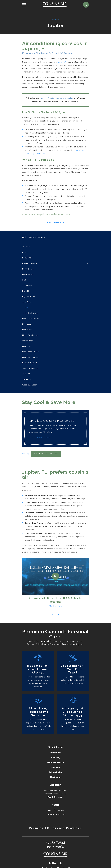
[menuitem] (55, 247)
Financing (55, 757)
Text (31, 438)
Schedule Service (55, 762)
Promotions (55, 753)
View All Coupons (46, 454)
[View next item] (28, 454)
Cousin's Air (62, 62)
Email (40, 438)
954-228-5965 (55, 846)
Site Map (55, 767)
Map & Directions (55, 797)
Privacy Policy (55, 772)
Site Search (55, 777)
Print (48, 438)
